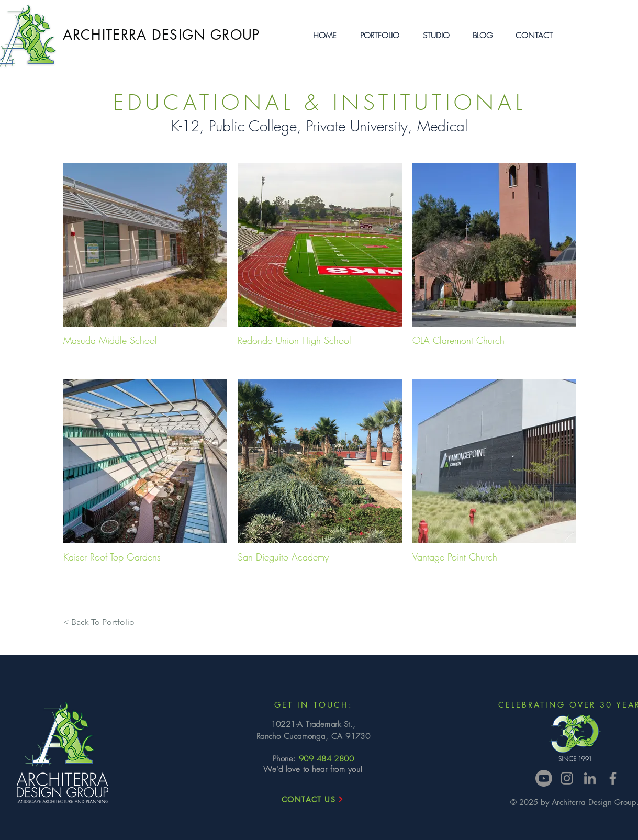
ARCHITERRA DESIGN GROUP (161, 35)
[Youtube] (544, 778)
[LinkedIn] (590, 778)
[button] (380, 36)
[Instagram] (567, 778)
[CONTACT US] (313, 799)
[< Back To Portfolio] (99, 622)
